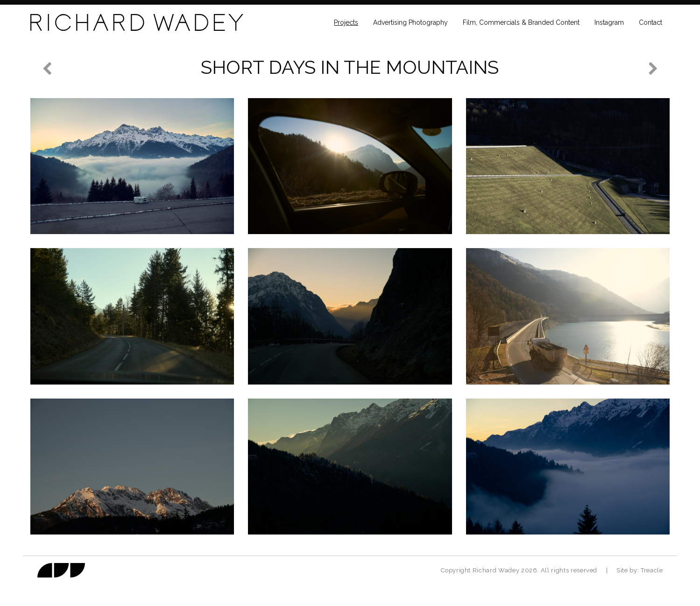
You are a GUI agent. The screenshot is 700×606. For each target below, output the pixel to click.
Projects (346, 22)
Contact (651, 22)
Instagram (609, 22)
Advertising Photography (410, 22)
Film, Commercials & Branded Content (521, 22)
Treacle (652, 570)
